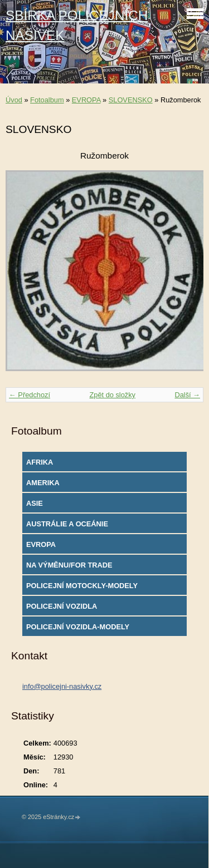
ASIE (35, 503)
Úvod (14, 100)
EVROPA (86, 100)
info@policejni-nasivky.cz (62, 686)
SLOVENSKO (131, 100)
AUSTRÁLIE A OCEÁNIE (67, 524)
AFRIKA (40, 462)
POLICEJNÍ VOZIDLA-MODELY (78, 627)
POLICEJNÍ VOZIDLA (62, 606)
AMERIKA (43, 483)
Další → (187, 395)
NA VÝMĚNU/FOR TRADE (69, 565)
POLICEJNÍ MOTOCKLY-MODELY (82, 586)
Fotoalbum (47, 100)
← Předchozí (30, 395)
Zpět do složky (112, 395)
